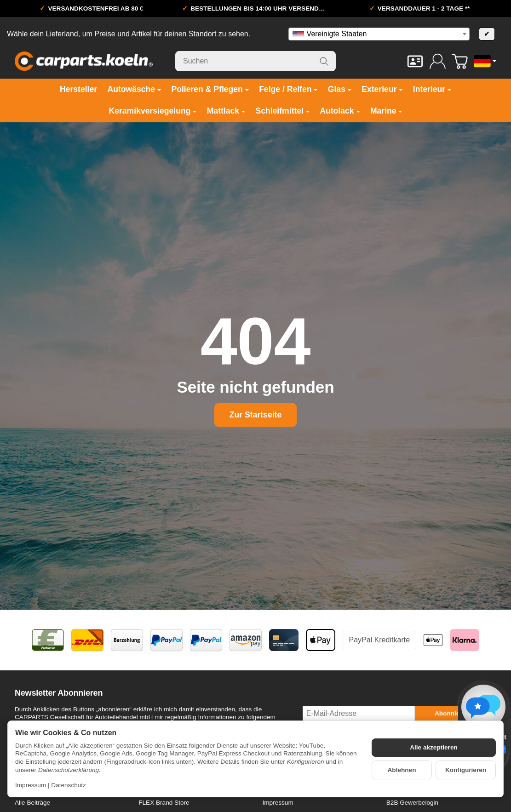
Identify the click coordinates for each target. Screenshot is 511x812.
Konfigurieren (466, 770)
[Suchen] (255, 61)
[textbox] (379, 34)
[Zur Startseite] (84, 61)
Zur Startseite (255, 415)
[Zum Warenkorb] (460, 61)
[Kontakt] (415, 61)
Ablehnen (402, 770)
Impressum (31, 785)
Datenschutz (69, 785)
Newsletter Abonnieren (59, 693)
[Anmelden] (438, 61)
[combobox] (379, 34)
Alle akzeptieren (434, 747)
